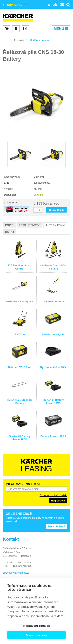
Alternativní (55, 225)
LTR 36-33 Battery (53, 301)
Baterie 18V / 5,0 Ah (20, 367)
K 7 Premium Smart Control (20, 267)
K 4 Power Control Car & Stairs (53, 267)
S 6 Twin (20, 334)
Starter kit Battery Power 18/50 (20, 438)
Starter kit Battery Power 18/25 (53, 402)
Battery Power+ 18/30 (53, 436)
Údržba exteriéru (39, 40)
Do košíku (56, 210)
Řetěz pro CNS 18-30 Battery (20, 402)
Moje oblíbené (57, 526)
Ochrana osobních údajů (53, 495)
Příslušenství (29, 225)
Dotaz (10, 232)
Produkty (19, 40)
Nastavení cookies (36, 626)
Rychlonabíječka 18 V (53, 367)
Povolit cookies (36, 635)
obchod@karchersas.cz (16, 573)
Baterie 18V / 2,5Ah (53, 334)
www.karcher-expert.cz (6, 40)
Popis (9, 225)
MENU (61, 29)
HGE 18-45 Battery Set (20, 301)
